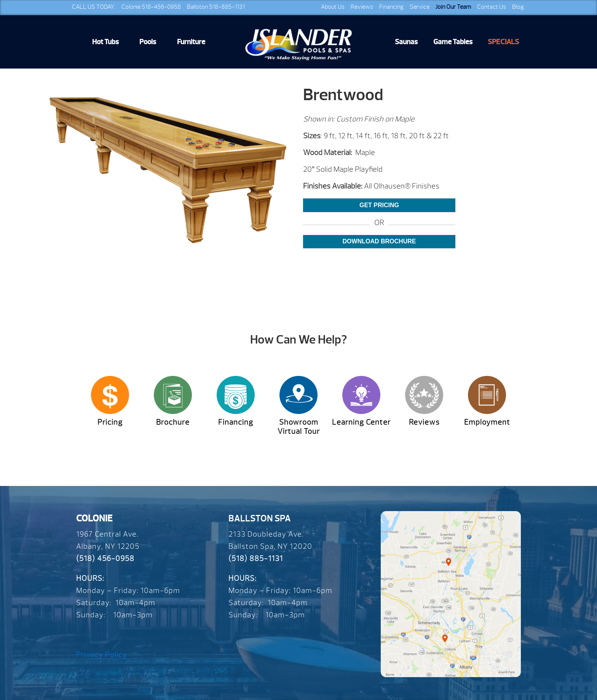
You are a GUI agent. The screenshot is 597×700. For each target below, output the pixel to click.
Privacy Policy (102, 654)
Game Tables (453, 42)
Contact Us (492, 7)
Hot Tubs (105, 42)
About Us (333, 7)
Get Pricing (379, 205)
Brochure (173, 422)
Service (420, 7)
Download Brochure (379, 241)
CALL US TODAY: (94, 7)
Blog (518, 7)
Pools (148, 42)
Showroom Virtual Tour (299, 427)
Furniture (191, 42)
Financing (391, 7)
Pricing (110, 422)
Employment (487, 422)
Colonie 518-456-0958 (151, 7)
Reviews (362, 7)
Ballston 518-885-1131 (216, 7)
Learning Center (361, 422)
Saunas (406, 42)
